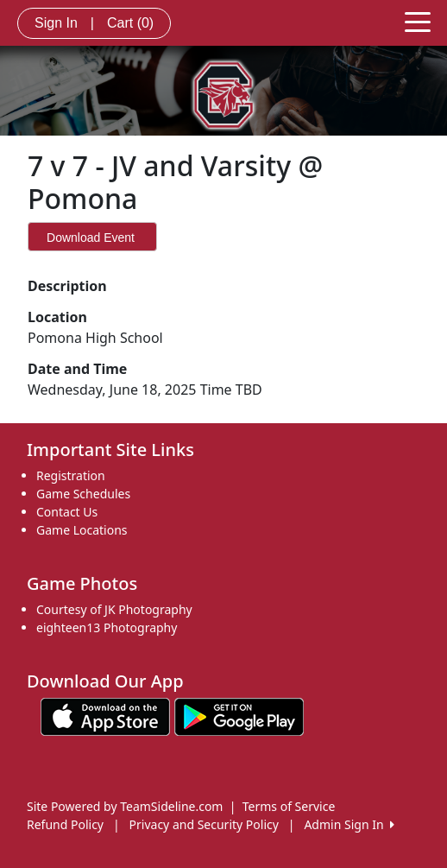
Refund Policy (65, 824)
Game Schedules (83, 494)
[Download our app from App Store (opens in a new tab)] (105, 716)
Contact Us (67, 512)
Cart (130, 23)
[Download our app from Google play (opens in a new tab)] (239, 716)
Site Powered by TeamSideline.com (125, 806)
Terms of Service (289, 806)
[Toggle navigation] (418, 21)
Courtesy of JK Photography (114, 609)
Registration (71, 475)
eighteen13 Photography (107, 627)
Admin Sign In (349, 824)
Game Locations (82, 530)
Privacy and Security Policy (204, 824)
